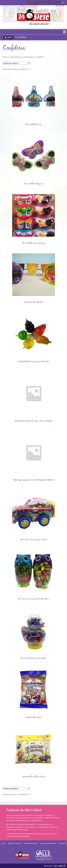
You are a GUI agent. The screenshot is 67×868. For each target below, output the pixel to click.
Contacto (62, 843)
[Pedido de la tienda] (16, 63)
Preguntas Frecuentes (48, 843)
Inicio (3, 843)
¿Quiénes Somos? (14, 843)
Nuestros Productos (31, 843)
